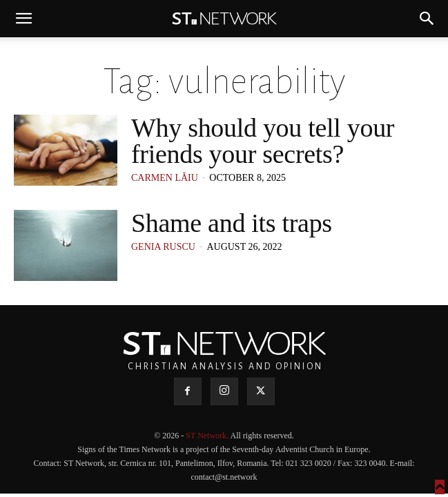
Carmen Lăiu (165, 178)
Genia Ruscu (163, 247)
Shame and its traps (232, 223)
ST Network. (208, 436)
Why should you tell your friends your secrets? (263, 141)
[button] (23, 19)
